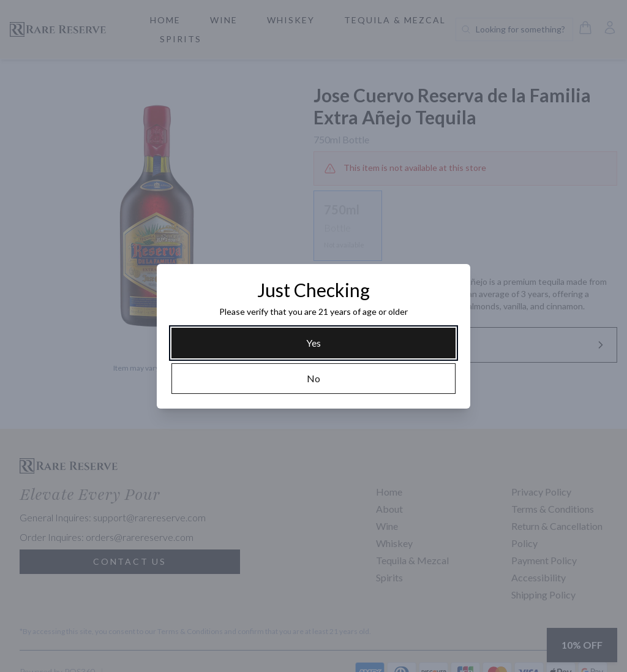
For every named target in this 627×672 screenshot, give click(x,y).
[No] (313, 379)
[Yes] (313, 343)
